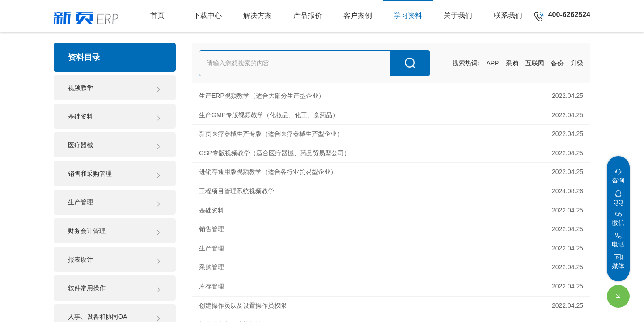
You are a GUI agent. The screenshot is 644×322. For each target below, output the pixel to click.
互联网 (535, 63)
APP (492, 63)
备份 (557, 63)
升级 (577, 63)
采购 (512, 63)
